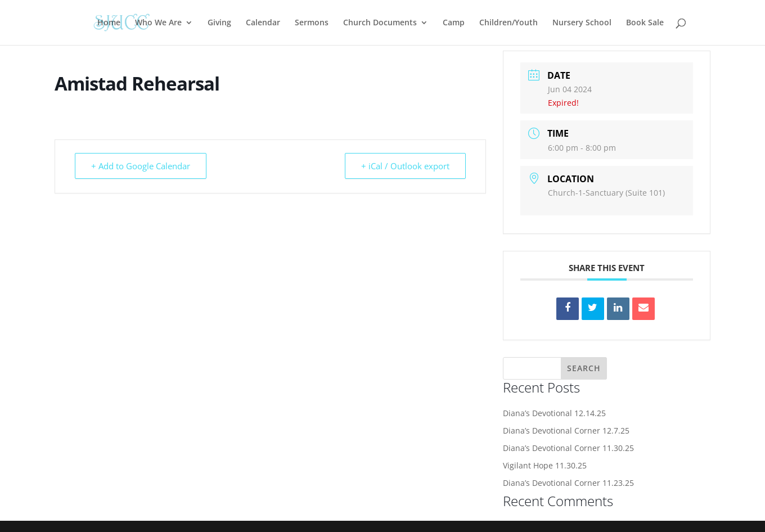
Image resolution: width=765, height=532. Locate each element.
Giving (219, 23)
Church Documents (380, 23)
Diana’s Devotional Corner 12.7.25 (566, 430)
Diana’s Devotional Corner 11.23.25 (568, 483)
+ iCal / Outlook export (405, 166)
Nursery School (582, 23)
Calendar (263, 23)
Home (109, 23)
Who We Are (158, 23)
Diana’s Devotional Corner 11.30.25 (568, 448)
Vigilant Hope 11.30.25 (545, 465)
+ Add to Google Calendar (141, 166)
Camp (454, 23)
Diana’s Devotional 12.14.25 (554, 413)
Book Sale (645, 23)
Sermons (312, 23)
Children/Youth (508, 23)
